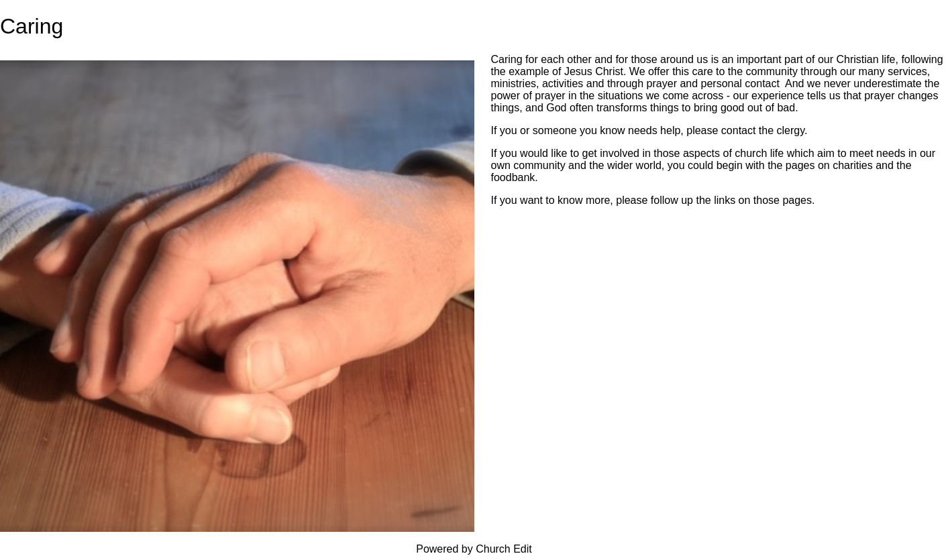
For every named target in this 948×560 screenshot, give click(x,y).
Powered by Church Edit (474, 549)
